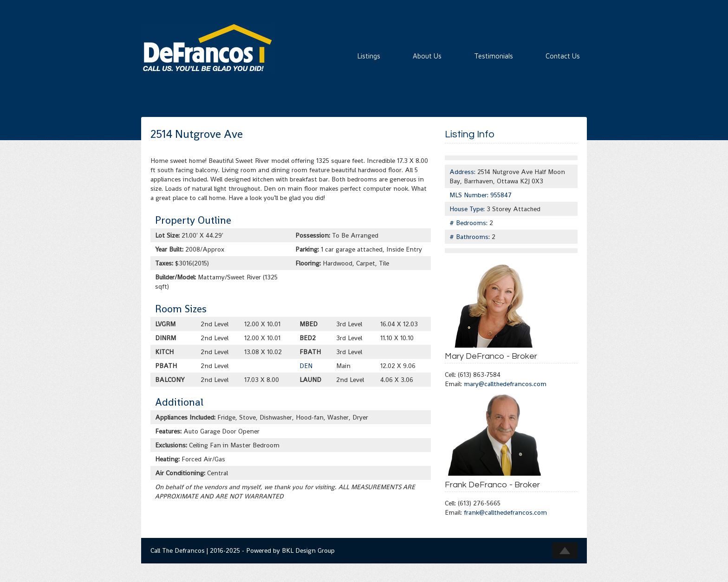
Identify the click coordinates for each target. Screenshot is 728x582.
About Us (427, 56)
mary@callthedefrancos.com (505, 384)
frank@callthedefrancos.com (505, 512)
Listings (369, 56)
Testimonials (494, 56)
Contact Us (563, 56)
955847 (501, 195)
